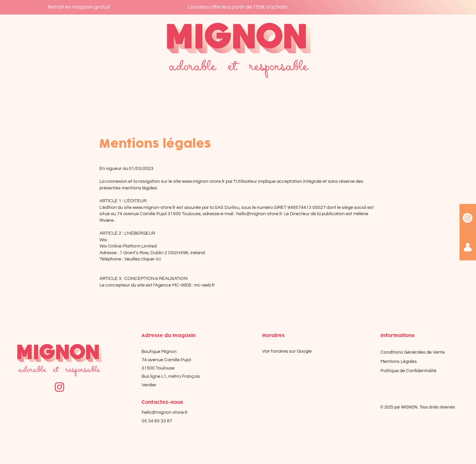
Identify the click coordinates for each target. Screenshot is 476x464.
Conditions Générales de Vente (413, 352)
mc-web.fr (204, 285)
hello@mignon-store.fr (259, 214)
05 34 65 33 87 (157, 421)
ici (158, 259)
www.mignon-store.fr (203, 181)
